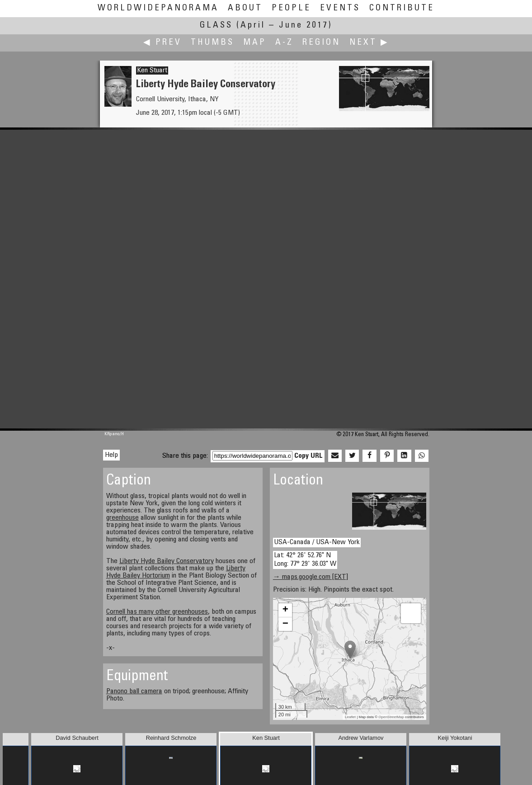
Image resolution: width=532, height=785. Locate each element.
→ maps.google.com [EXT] (311, 577)
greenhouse (122, 518)
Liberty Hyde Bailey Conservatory (167, 561)
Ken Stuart (152, 71)
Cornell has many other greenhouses (157, 612)
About (245, 8)
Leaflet (350, 717)
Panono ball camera (134, 691)
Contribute (402, 8)
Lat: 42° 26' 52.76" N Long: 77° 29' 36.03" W (305, 560)
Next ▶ (369, 43)
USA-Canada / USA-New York (317, 542)
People (291, 8)
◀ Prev (162, 43)
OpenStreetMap (391, 717)
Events (340, 8)
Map (255, 43)
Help (111, 455)
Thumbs (212, 43)
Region (321, 43)
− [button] (285, 624)
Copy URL (308, 456)
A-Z (284, 43)
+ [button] (285, 610)
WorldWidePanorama (158, 8)
